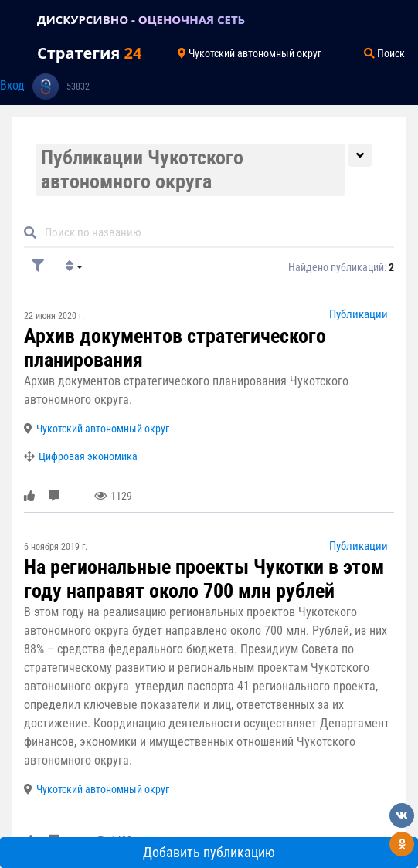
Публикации (359, 314)
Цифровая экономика (88, 456)
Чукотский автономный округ (103, 429)
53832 (78, 86)
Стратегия (89, 53)
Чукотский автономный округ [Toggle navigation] (250, 53)
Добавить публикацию (209, 853)
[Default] (215, 232)
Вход (12, 85)
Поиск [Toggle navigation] (384, 53)
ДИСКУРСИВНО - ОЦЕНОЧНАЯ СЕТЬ (141, 19)
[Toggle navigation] (19, 19)
